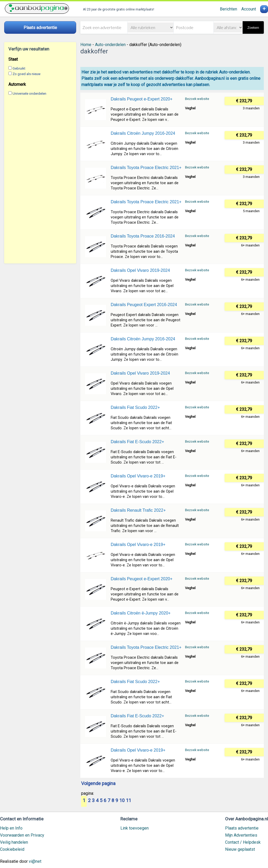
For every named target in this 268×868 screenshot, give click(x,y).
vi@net (35, 861)
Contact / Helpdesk (243, 842)
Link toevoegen (135, 828)
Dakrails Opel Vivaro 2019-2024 (140, 270)
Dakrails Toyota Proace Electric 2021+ (146, 168)
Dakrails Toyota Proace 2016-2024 (143, 236)
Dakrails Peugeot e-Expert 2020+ (142, 99)
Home (86, 45)
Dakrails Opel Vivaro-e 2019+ (138, 476)
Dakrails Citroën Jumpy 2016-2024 (143, 133)
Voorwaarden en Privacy (22, 835)
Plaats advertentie (242, 828)
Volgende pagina (98, 784)
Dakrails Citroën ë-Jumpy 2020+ (141, 613)
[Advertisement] (40, 180)
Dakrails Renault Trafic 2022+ (138, 510)
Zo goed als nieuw (27, 74)
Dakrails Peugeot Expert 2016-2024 (144, 305)
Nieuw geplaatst (240, 849)
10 (122, 801)
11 (129, 801)
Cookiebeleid (12, 849)
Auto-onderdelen (110, 45)
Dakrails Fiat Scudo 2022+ (135, 407)
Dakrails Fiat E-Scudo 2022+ (137, 442)
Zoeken (253, 28)
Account (249, 9)
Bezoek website (197, 99)
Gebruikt (19, 68)
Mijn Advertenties (241, 835)
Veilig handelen (14, 842)
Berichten (228, 9)
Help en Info (11, 828)
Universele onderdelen (29, 94)
